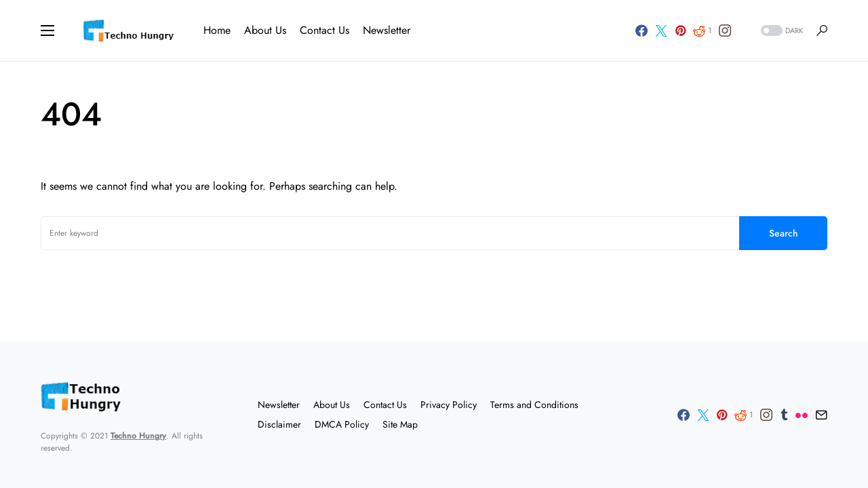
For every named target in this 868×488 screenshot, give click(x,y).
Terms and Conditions (534, 405)
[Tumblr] (784, 415)
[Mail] (821, 415)
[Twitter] (661, 30)
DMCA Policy (342, 424)
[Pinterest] (680, 30)
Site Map (400, 424)
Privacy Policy (449, 405)
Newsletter (279, 405)
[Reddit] (702, 30)
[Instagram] (725, 30)
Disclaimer (279, 424)
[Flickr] (802, 415)
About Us (332, 405)
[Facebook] (642, 30)
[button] (47, 30)
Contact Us (385, 405)
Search (784, 233)
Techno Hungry (138, 436)
